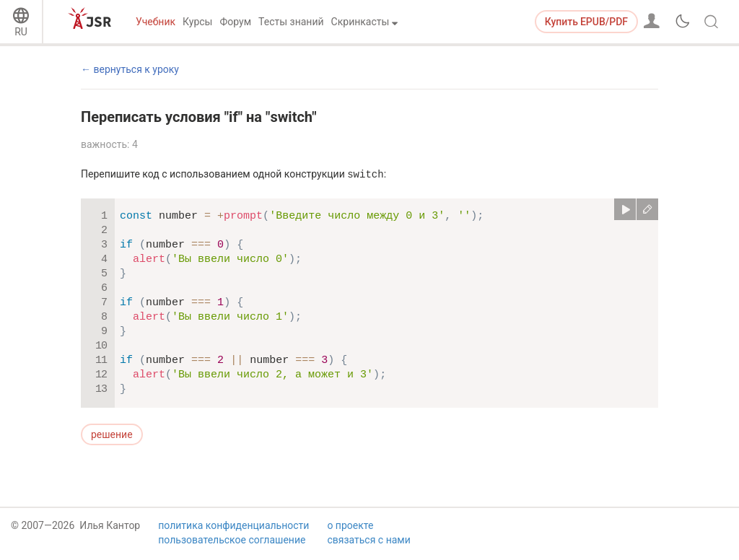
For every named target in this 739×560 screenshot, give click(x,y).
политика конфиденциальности (233, 528)
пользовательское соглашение (232, 543)
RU (21, 32)
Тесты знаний (291, 22)
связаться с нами (368, 543)
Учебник (156, 22)
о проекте (350, 528)
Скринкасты (360, 22)
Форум (235, 22)
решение (112, 434)
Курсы (197, 22)
